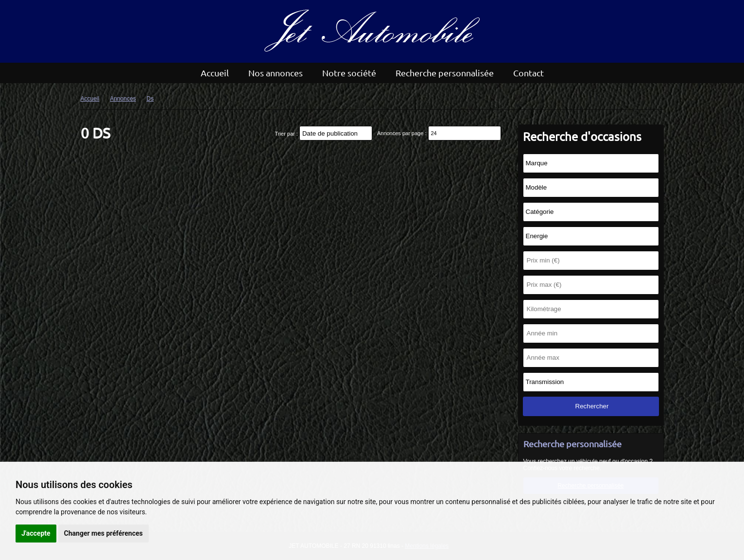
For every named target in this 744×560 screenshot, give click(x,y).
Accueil (215, 73)
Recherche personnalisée (445, 73)
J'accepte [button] (36, 533)
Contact (528, 73)
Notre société (349, 73)
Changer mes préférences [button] (104, 533)
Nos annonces (276, 73)
